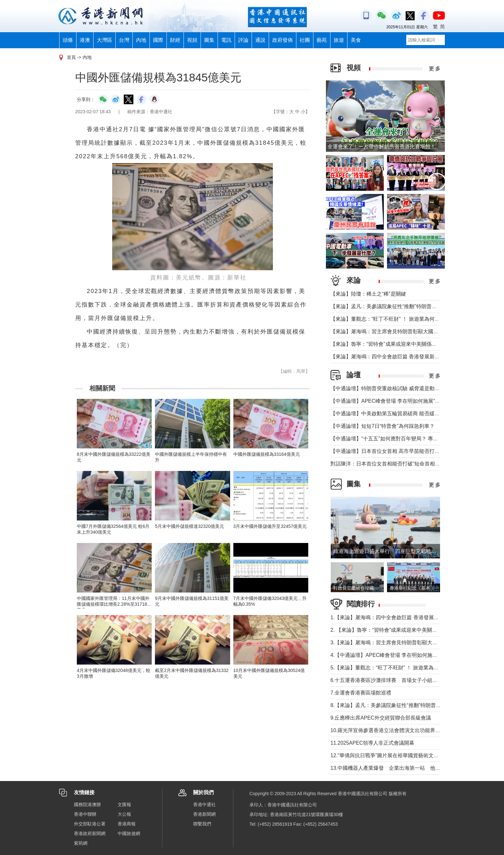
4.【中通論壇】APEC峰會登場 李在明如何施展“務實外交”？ (399, 655)
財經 (175, 40)
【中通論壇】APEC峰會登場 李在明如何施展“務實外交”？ (396, 401)
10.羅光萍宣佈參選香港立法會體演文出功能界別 (385, 730)
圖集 (209, 40)
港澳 (85, 40)
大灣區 (104, 40)
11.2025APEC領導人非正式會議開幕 (372, 743)
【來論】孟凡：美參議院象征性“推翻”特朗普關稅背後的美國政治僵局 (409, 306)
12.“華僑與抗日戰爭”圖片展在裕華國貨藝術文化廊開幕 (392, 755)
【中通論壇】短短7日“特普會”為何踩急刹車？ (382, 426)
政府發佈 (283, 40)
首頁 (71, 57)
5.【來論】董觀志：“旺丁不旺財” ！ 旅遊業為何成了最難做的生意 (405, 668)
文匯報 (124, 804)
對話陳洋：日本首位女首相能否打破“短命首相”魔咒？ (391, 464)
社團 (305, 40)
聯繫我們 (202, 824)
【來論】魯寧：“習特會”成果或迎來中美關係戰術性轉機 (394, 344)
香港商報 (127, 824)
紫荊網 (81, 843)
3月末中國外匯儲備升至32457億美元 (270, 526)
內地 (141, 40)
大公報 (124, 814)
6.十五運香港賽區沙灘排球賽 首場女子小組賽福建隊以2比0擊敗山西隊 (413, 680)
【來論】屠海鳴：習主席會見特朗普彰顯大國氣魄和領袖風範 (400, 331)
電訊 (226, 40)
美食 (356, 40)
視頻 (192, 40)
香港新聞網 (204, 814)
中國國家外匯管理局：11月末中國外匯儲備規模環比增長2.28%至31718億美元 (114, 604)
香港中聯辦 (85, 814)
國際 (158, 40)
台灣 (124, 40)
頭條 (68, 40)
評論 (243, 40)
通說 (260, 40)
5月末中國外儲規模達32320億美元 (189, 526)
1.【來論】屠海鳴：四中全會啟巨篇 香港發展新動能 (390, 617)
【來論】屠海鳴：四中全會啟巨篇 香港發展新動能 (388, 357)
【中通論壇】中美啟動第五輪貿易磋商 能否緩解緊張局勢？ (398, 414)
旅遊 (339, 40)
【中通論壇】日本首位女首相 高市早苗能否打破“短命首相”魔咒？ (405, 451)
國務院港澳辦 (87, 804)
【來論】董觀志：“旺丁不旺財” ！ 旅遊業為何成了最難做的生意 (403, 319)
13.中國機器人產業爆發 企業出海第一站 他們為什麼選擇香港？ (406, 768)
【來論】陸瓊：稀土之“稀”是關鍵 (368, 294)
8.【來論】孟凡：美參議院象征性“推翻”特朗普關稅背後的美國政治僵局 (411, 705)
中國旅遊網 (129, 833)
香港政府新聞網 (90, 833)
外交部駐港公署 (90, 824)
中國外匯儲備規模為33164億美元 (267, 454)
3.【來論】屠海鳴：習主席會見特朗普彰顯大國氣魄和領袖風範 (402, 643)
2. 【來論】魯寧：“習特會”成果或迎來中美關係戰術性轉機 (397, 630)
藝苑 (322, 40)
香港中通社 (204, 804)
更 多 (435, 69)
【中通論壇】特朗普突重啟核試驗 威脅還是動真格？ (390, 388)
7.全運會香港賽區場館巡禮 (361, 693)
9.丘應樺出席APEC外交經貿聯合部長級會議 (381, 718)
